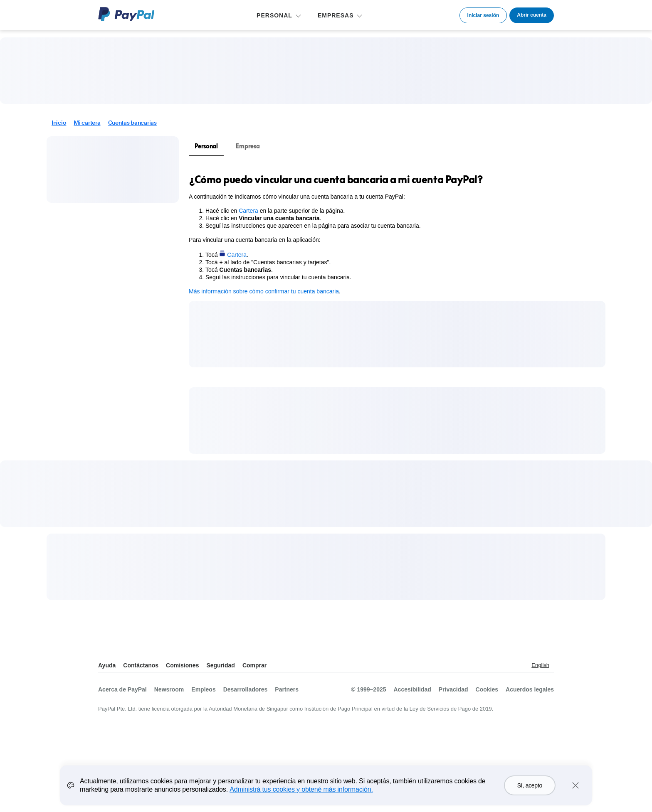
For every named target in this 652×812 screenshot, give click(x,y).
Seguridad (220, 665)
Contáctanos (141, 665)
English (540, 665)
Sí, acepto (530, 787)
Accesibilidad (412, 689)
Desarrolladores (246, 689)
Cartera (248, 211)
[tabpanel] (392, 234)
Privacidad (453, 689)
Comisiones (182, 665)
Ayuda (107, 665)
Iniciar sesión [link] (483, 15)
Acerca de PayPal (122, 689)
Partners (287, 689)
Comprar (254, 665)
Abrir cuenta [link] (532, 15)
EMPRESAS (336, 15)
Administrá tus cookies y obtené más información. (301, 791)
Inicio (59, 123)
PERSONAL (274, 15)
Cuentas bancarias (132, 123)
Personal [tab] (206, 146)
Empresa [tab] (248, 146)
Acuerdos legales (530, 689)
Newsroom (169, 689)
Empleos (203, 689)
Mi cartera (87, 123)
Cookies (487, 689)
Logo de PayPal (126, 14)
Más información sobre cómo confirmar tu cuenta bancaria (264, 291)
